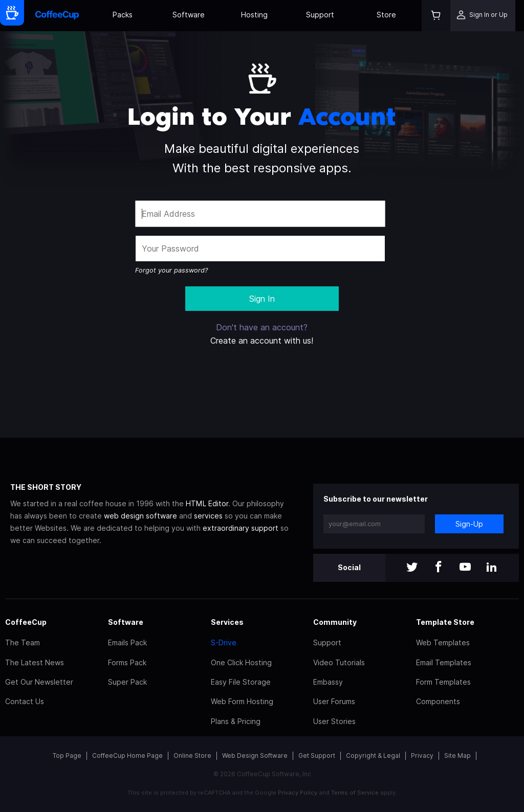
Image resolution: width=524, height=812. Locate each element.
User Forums (334, 701)
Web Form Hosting (242, 701)
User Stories (334, 721)
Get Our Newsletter (39, 682)
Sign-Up (469, 524)
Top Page (67, 755)
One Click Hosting (241, 662)
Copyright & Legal (373, 755)
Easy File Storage (241, 682)
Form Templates (443, 682)
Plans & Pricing (236, 721)
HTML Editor (207, 503)
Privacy (422, 755)
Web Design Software (255, 755)
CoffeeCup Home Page (127, 755)
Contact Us (25, 701)
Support (320, 15)
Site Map (457, 755)
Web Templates (443, 642)
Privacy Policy (298, 793)
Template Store (445, 622)
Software (189, 15)
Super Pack (127, 682)
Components (438, 701)
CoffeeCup (26, 622)
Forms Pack (127, 662)
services (208, 516)
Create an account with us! (262, 341)
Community (335, 622)
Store (386, 15)
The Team (23, 642)
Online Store (192, 755)
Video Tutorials (339, 662)
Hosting (254, 15)
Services (227, 622)
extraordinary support (241, 528)
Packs (123, 15)
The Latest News (35, 662)
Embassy (328, 682)
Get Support (317, 755)
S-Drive (224, 642)
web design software (140, 516)
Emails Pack (127, 642)
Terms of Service (355, 793)
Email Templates (444, 662)
